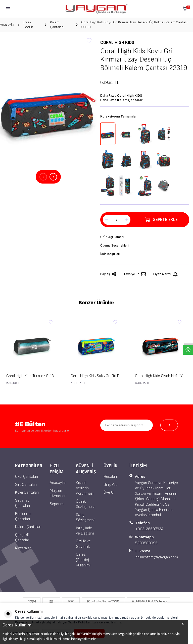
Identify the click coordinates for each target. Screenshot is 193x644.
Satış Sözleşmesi (85, 517)
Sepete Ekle (161, 220)
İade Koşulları (110, 254)
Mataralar (23, 548)
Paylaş (108, 274)
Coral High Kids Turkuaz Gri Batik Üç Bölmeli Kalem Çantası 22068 (32, 376)
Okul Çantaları (27, 477)
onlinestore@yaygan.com (157, 557)
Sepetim (57, 504)
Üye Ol (109, 492)
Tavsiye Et (135, 274)
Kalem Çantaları (57, 25)
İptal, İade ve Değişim (85, 531)
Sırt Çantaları (26, 485)
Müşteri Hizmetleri (58, 493)
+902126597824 (149, 529)
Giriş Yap (111, 485)
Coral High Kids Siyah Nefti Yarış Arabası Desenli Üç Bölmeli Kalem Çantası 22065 (161, 376)
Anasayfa (7, 24)
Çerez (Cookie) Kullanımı (83, 560)
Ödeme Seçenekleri (114, 245)
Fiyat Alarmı (165, 274)
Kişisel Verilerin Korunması (85, 488)
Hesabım (111, 477)
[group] (48, 104)
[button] (43, 177)
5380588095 (146, 543)
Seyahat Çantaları (22, 503)
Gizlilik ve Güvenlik (83, 544)
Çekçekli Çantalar (22, 538)
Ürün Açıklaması (112, 237)
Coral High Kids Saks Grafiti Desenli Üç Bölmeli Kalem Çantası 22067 (96, 376)
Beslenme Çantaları (23, 516)
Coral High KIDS (117, 43)
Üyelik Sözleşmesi (85, 504)
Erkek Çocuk (28, 25)
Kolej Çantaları (27, 492)
